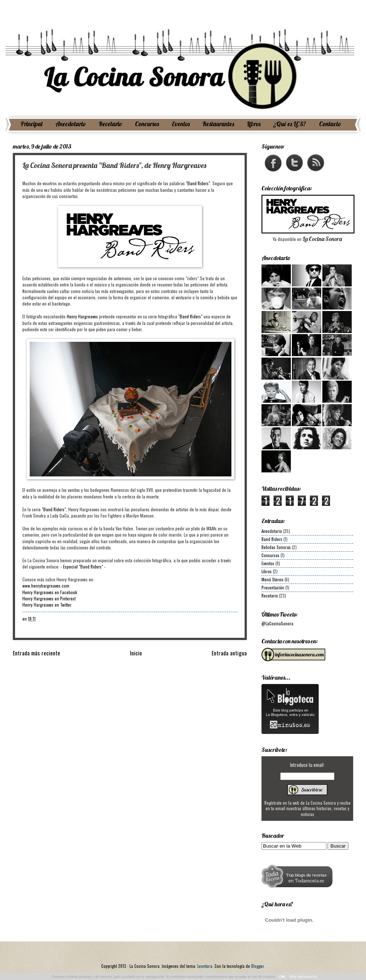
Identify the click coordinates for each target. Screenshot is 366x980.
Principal (32, 124)
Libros (254, 124)
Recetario (110, 124)
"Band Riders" (198, 183)
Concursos (147, 124)
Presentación (273, 588)
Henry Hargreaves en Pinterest (49, 598)
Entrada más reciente (36, 653)
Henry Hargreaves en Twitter (47, 605)
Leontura (205, 966)
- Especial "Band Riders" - (83, 566)
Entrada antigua (229, 653)
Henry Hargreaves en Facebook (50, 592)
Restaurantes (218, 124)
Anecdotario (71, 124)
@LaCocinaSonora (277, 624)
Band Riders (272, 539)
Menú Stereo (272, 579)
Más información (303, 976)
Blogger (257, 966)
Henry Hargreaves (82, 316)
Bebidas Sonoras (276, 547)
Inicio (136, 653)
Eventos (181, 124)
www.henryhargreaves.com (46, 586)
